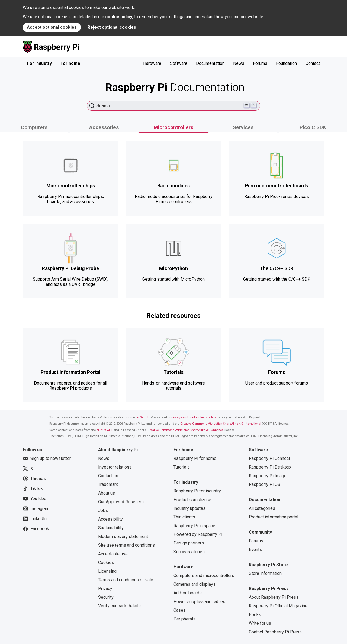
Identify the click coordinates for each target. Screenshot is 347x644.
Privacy (105, 589)
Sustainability (111, 528)
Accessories (104, 127)
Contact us (108, 476)
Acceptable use (113, 554)
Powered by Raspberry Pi (198, 534)
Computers (34, 127)
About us (107, 493)
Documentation (210, 63)
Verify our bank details (119, 606)
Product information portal (274, 517)
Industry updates (189, 508)
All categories (262, 508)
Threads (34, 479)
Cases (180, 610)
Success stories (189, 552)
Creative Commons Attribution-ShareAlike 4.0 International (221, 424)
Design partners (189, 543)
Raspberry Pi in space (194, 526)
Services (243, 127)
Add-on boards (188, 593)
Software (179, 63)
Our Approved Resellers (121, 502)
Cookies (106, 563)
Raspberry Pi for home (195, 458)
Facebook (36, 529)
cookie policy (119, 17)
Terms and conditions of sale (126, 580)
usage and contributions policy (195, 417)
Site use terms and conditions (126, 545)
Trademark (108, 484)
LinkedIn (35, 519)
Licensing (107, 571)
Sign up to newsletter (47, 459)
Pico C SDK (313, 127)
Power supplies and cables (199, 602)
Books (255, 615)
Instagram (36, 509)
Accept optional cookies (52, 27)
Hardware (152, 63)
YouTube (35, 499)
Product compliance (192, 500)
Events (255, 550)
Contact (313, 63)
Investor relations (115, 467)
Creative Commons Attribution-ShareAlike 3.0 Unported (186, 430)
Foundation (286, 63)
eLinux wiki (104, 430)
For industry (39, 63)
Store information (265, 573)
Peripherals (184, 619)
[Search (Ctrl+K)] (173, 106)
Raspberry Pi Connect (269, 458)
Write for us (260, 623)
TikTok (33, 489)
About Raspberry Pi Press (274, 597)
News (239, 63)
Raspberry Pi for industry (197, 491)
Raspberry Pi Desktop (270, 467)
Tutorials (182, 467)
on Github (142, 417)
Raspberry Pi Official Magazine (278, 606)
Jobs (103, 510)
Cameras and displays (195, 584)
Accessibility (110, 519)
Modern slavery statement (123, 536)
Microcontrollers (173, 127)
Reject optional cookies (112, 27)
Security (106, 597)
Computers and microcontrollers (204, 576)
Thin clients (184, 517)
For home (70, 63)
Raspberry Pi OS (265, 484)
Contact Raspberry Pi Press (275, 632)
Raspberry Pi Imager (268, 476)
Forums (260, 63)
